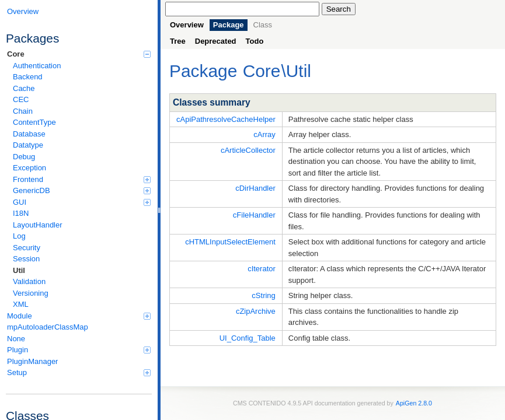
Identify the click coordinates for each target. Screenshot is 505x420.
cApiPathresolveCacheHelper (226, 119)
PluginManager (32, 361)
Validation (29, 281)
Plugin (79, 350)
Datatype (28, 145)
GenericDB (82, 190)
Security (27, 248)
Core (79, 54)
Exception (29, 168)
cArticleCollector (248, 150)
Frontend (82, 179)
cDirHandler (255, 188)
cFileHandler (254, 215)
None (16, 339)
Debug (24, 157)
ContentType (34, 122)
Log (19, 236)
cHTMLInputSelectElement (230, 242)
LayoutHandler (38, 225)
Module (79, 316)
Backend (28, 77)
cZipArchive (256, 311)
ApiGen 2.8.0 (414, 403)
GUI (82, 202)
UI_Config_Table (248, 338)
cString (263, 295)
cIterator (262, 269)
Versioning (31, 293)
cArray (264, 134)
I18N (21, 213)
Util (19, 270)
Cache (24, 88)
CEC (21, 99)
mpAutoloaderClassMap (48, 327)
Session (26, 259)
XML (21, 304)
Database (29, 134)
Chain (23, 111)
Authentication (37, 66)
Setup (79, 372)
